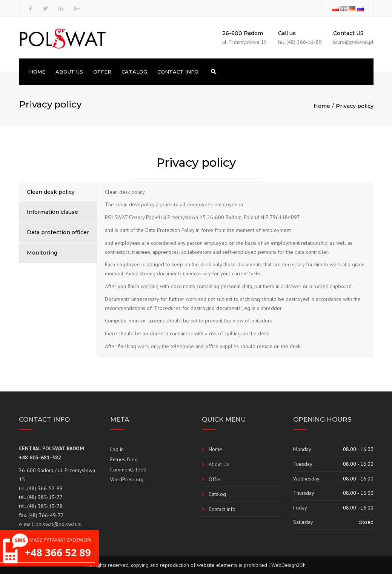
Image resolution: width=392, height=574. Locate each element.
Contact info (178, 72)
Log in (117, 449)
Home (37, 72)
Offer (102, 72)
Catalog (134, 72)
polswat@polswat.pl (59, 524)
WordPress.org (127, 479)
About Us (69, 72)
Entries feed (124, 459)
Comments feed (128, 470)
